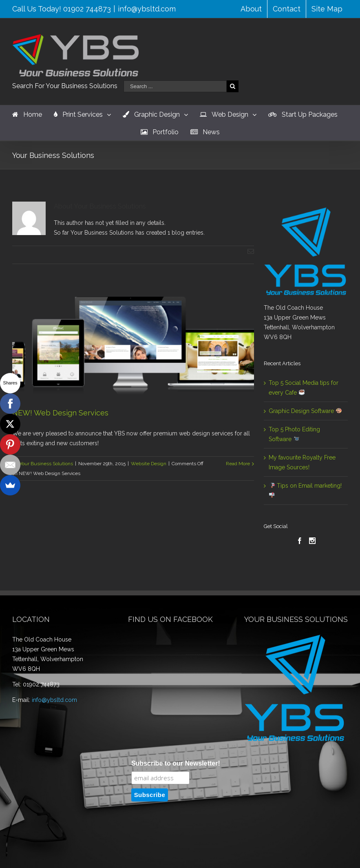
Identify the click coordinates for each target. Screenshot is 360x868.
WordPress (240, 851)
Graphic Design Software (305, 411)
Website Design (149, 464)
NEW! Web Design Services (60, 413)
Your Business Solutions (46, 464)
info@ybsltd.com (147, 9)
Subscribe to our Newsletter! (176, 672)
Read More (238, 464)
